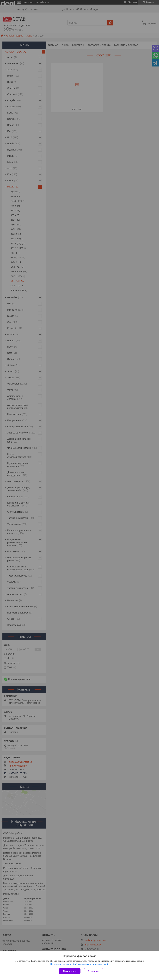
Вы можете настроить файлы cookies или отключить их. (78, 964)
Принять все (70, 971)
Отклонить (94, 971)
